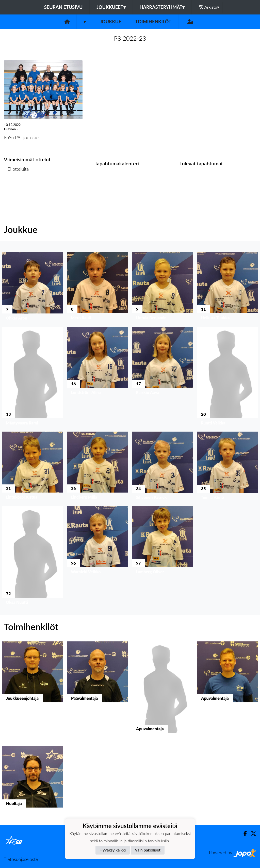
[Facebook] (243, 834)
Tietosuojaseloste (21, 859)
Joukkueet (111, 7)
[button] (32, 287)
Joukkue (110, 22)
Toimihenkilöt (153, 22)
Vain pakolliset (148, 850)
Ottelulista (16, 189)
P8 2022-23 (130, 38)
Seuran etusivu (63, 7)
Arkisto (209, 7)
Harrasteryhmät (162, 7)
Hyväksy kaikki (113, 850)
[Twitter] (251, 834)
